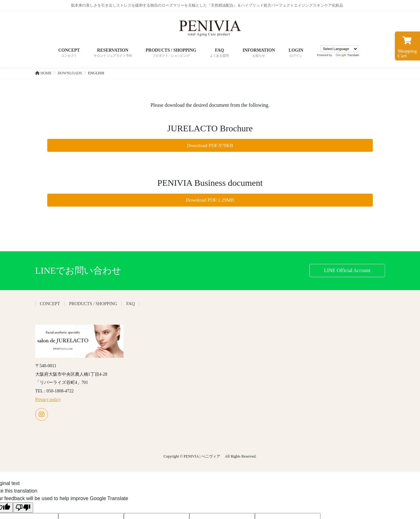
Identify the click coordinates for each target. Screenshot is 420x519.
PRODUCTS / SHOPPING (93, 304)
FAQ (131, 304)
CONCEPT (50, 304)
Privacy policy (48, 400)
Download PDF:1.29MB (210, 200)
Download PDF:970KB (210, 145)
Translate (347, 55)
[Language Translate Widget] (339, 49)
